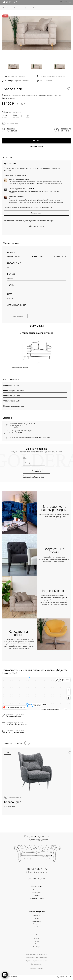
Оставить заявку (36, 146)
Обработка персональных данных (37, 961)
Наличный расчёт (11, 385)
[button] (25, 743)
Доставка (36, 896)
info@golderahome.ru (16, 724)
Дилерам (36, 918)
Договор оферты (36, 964)
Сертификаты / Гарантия (36, 899)
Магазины (36, 924)
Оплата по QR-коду (12, 396)
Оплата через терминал (14, 391)
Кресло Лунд (13, 802)
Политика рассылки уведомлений (37, 954)
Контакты (36, 915)
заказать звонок (36, 879)
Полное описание (8, 98)
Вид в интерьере (12, 123)
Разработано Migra (36, 969)
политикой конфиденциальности (34, 478)
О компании (37, 890)
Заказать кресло (17, 316)
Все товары (36, 947)
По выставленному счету (15, 406)
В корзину (36, 140)
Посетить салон (36, 226)
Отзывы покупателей (16, 76)
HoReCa (36, 927)
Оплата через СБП (11, 401)
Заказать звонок (36, 213)
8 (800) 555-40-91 (15, 733)
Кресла (36, 941)
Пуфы (36, 944)
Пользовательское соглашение (36, 958)
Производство (36, 893)
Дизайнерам (37, 921)
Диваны (36, 938)
